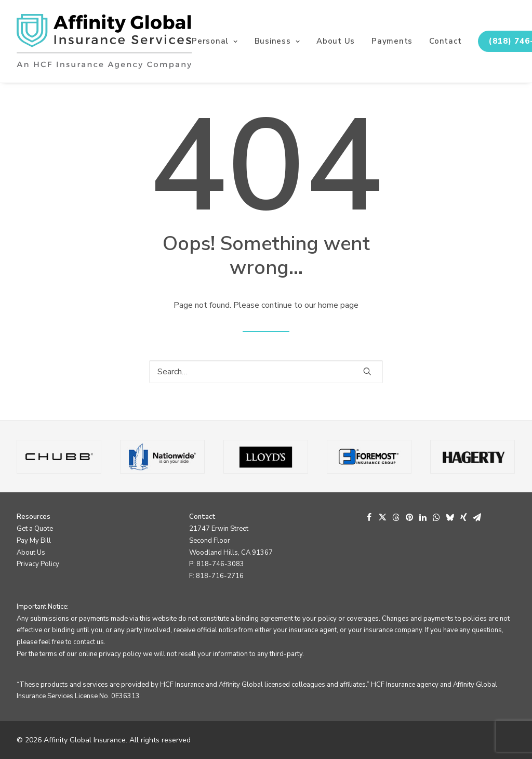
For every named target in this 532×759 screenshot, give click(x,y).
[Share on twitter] (382, 517)
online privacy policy (110, 654)
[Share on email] (477, 517)
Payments (392, 41)
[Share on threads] (396, 517)
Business (277, 41)
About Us (336, 41)
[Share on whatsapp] (436, 517)
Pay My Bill (34, 541)
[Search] (266, 372)
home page (338, 305)
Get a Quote (35, 529)
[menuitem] (218, 41)
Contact (445, 41)
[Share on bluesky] (450, 517)
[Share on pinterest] (409, 517)
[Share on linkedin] (423, 517)
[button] (367, 371)
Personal (215, 41)
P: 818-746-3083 (217, 564)
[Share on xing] (463, 517)
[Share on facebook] (369, 517)
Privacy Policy (38, 564)
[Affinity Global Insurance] (104, 41)
